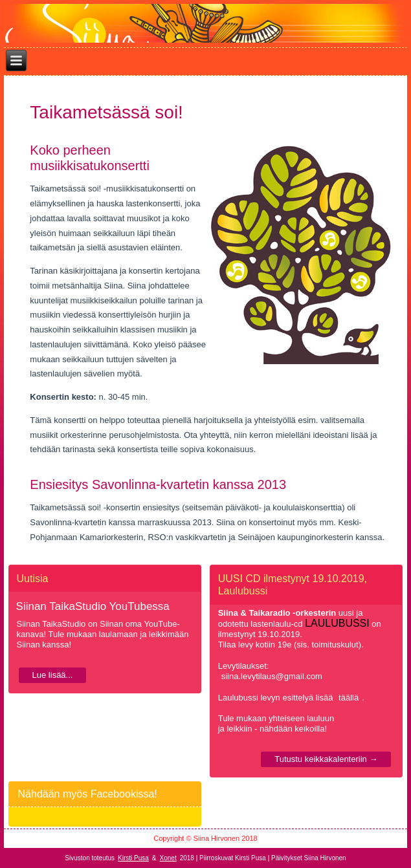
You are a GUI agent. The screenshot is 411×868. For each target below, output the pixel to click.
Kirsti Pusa (133, 858)
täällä (349, 698)
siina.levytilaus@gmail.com (272, 676)
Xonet (168, 858)
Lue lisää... (53, 675)
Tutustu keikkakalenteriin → (326, 759)
